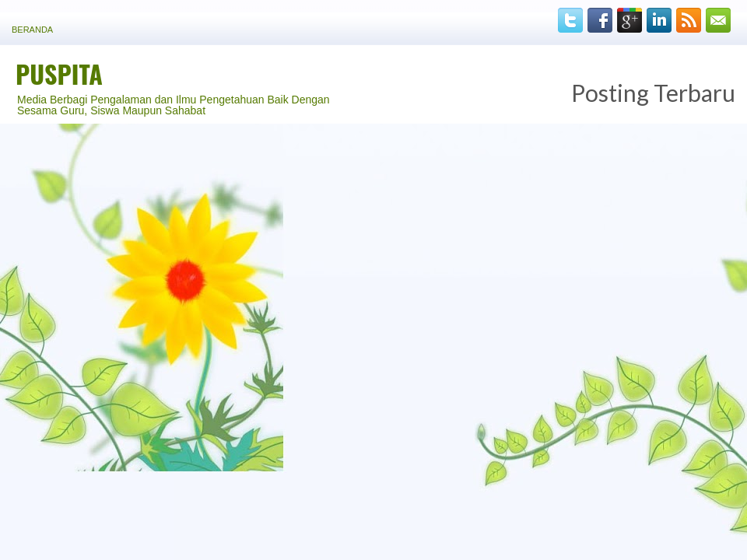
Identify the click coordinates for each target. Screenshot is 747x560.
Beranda (32, 30)
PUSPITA (59, 73)
